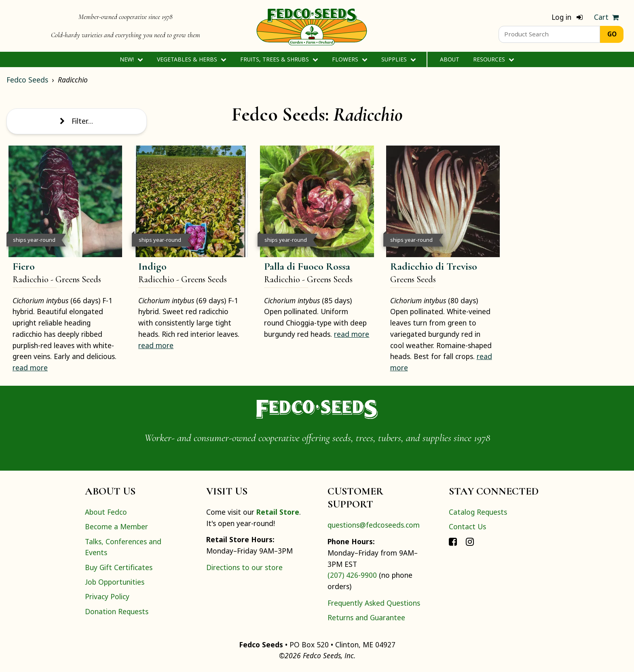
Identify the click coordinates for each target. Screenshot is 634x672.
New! (131, 59)
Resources (493, 59)
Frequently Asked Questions (374, 603)
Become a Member (116, 526)
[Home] (312, 26)
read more (30, 368)
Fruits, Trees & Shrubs (279, 59)
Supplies (398, 59)
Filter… (76, 121)
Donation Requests (117, 611)
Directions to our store (244, 567)
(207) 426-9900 (352, 575)
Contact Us (467, 526)
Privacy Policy (107, 596)
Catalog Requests (478, 512)
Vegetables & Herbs (191, 59)
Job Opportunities (115, 582)
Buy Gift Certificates (119, 567)
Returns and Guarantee (366, 617)
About (450, 59)
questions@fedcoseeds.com (374, 525)
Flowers (350, 59)
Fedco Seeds (27, 80)
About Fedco (106, 512)
